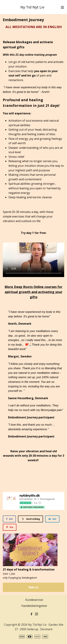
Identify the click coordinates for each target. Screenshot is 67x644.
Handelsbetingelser (34, 606)
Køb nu (33, 587)
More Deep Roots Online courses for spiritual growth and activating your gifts (33, 292)
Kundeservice (34, 600)
